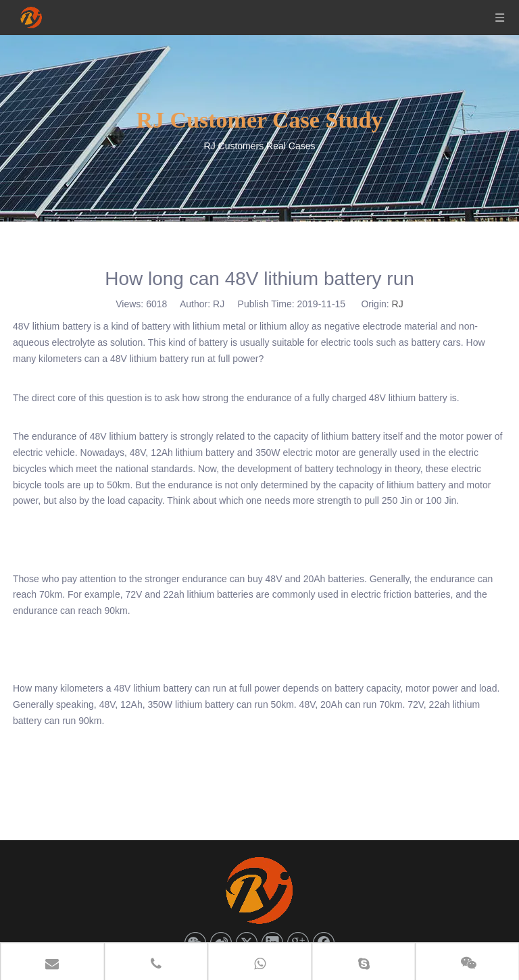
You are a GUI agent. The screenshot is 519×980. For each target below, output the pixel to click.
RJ (398, 304)
